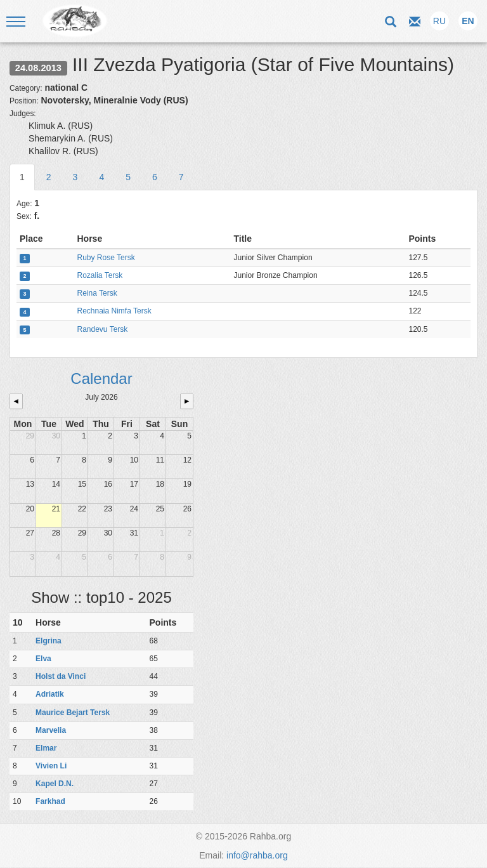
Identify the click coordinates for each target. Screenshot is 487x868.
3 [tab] (75, 177)
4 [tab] (101, 177)
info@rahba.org (257, 855)
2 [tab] (49, 177)
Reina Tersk (97, 293)
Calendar (101, 378)
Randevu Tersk (103, 329)
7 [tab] (181, 177)
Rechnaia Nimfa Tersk (114, 311)
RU (439, 21)
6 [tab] (155, 177)
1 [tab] (22, 177)
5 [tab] (128, 177)
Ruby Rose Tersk (106, 258)
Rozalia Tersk (100, 275)
